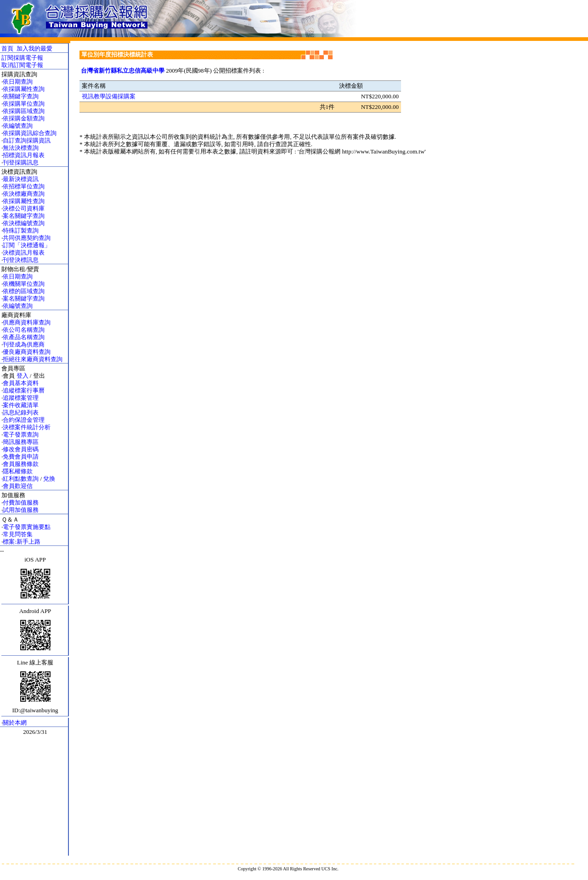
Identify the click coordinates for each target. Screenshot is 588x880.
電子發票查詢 (21, 434)
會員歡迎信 (18, 486)
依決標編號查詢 (24, 223)
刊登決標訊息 (21, 260)
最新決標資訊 (21, 179)
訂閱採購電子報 (22, 58)
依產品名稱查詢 (24, 337)
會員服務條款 (21, 464)
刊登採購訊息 (21, 162)
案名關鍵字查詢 (24, 216)
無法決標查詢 (21, 148)
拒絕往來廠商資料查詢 (33, 359)
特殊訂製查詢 (21, 230)
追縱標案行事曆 (24, 390)
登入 (23, 376)
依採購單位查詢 (24, 104)
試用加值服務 (21, 510)
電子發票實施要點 (27, 527)
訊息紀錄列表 (21, 412)
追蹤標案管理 (21, 398)
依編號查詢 (18, 126)
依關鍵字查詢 (21, 96)
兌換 (49, 479)
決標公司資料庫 (24, 208)
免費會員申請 (21, 457)
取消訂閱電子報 (22, 65)
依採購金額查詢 (24, 118)
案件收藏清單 (21, 405)
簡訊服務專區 (21, 442)
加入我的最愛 (34, 48)
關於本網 (15, 723)
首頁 (7, 48)
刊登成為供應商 (24, 344)
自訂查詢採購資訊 (27, 140)
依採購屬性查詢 (24, 89)
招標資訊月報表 (24, 155)
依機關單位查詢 (24, 284)
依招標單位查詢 (24, 186)
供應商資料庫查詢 (27, 322)
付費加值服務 (21, 502)
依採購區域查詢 (24, 111)
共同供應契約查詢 (27, 238)
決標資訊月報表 (24, 253)
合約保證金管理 (24, 420)
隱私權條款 (18, 471)
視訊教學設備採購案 (109, 96)
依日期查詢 (18, 82)
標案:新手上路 (22, 542)
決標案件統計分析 (27, 427)
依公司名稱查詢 (24, 330)
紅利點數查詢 (21, 479)
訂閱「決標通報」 (27, 245)
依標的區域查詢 (24, 291)
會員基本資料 (21, 383)
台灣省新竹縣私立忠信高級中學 (123, 71)
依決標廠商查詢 (24, 194)
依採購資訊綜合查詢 (30, 133)
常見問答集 (18, 534)
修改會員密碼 (21, 449)
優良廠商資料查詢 (27, 352)
